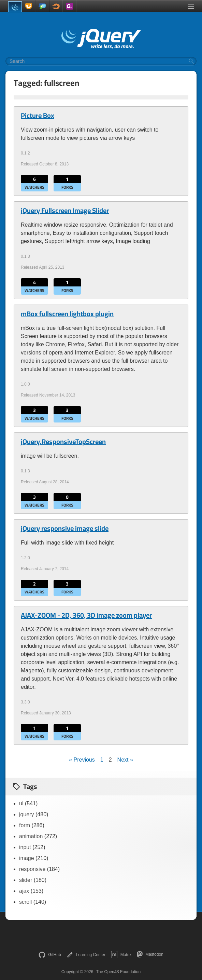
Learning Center (86, 955)
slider (26, 880)
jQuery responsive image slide (65, 528)
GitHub (50, 955)
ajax (24, 891)
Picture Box (38, 116)
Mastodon (150, 954)
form (25, 825)
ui (21, 803)
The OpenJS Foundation (118, 972)
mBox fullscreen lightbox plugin (67, 314)
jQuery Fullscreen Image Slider (65, 211)
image (27, 858)
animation (31, 836)
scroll (25, 902)
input (25, 847)
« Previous (82, 760)
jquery (27, 814)
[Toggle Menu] (191, 6)
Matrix (121, 955)
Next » (125, 760)
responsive (32, 869)
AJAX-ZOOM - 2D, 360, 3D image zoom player (86, 615)
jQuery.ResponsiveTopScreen (63, 442)
